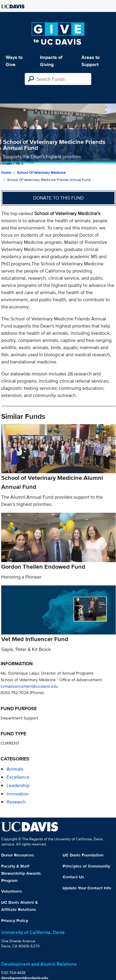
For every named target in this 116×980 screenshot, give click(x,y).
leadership (18, 785)
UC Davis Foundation (83, 855)
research (16, 802)
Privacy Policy (15, 920)
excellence (18, 777)
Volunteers (12, 891)
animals (15, 769)
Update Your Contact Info (87, 888)
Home (6, 172)
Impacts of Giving (51, 61)
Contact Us (73, 877)
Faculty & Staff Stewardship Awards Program (21, 873)
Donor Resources (18, 855)
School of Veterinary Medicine (41, 172)
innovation (18, 794)
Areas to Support (91, 61)
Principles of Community (86, 866)
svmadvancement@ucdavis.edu (29, 686)
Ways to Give (14, 61)
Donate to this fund (58, 198)
